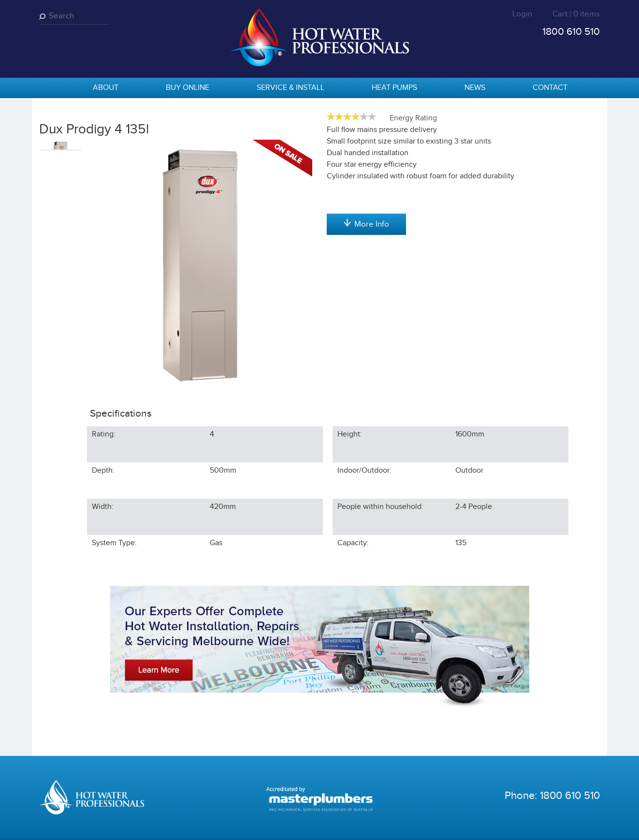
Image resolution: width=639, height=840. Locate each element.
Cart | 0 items (576, 14)
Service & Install (290, 88)
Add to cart (366, 198)
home (51, 88)
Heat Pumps (394, 88)
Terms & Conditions (243, 825)
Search (44, 16)
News (475, 88)
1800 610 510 (571, 32)
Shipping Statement (311, 825)
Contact (550, 88)
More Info (366, 323)
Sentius (588, 825)
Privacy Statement (175, 825)
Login (522, 14)
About (106, 88)
